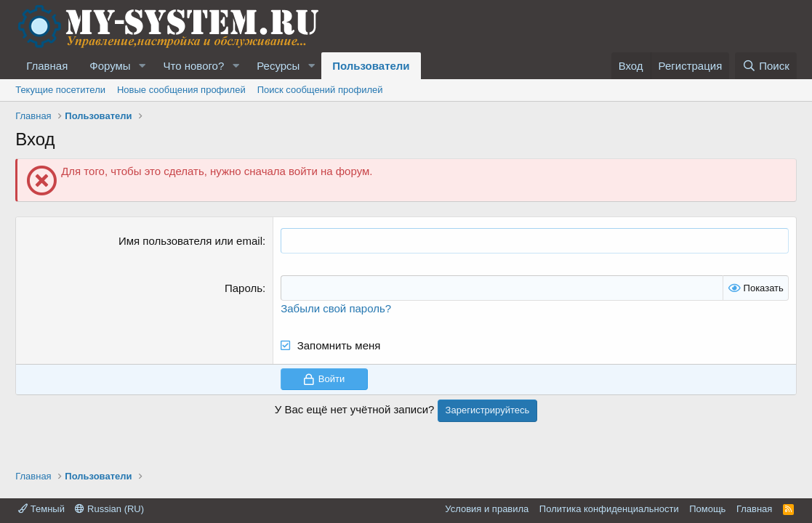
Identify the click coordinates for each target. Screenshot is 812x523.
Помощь (707, 509)
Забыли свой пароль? (336, 308)
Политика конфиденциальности (609, 509)
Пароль (244, 288)
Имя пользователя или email (190, 241)
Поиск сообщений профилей (320, 90)
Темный (41, 509)
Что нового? (194, 66)
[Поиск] (766, 66)
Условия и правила (487, 509)
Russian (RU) (109, 509)
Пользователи (371, 66)
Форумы (110, 66)
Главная (47, 66)
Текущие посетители (60, 90)
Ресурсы (278, 66)
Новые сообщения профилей (181, 90)
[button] (142, 66)
